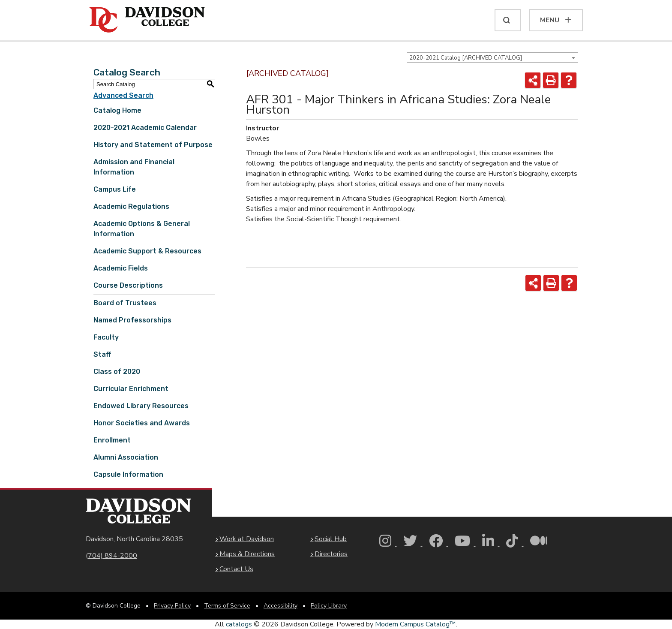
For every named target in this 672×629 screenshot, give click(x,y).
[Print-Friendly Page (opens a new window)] (551, 80)
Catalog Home (117, 110)
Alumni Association (126, 457)
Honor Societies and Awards (142, 423)
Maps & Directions (247, 554)
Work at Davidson (247, 539)
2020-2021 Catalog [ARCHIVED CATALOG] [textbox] (466, 58)
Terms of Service (227, 606)
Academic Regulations (131, 206)
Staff (102, 354)
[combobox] (492, 57)
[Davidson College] (147, 20)
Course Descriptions (128, 285)
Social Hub (331, 539)
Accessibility (280, 606)
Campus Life (115, 189)
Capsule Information (128, 474)
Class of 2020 (117, 372)
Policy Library (329, 606)
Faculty (106, 337)
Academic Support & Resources (147, 251)
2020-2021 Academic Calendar (145, 128)
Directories (331, 554)
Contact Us (236, 569)
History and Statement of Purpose (153, 145)
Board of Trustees (125, 303)
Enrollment (112, 440)
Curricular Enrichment (131, 389)
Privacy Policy (172, 606)
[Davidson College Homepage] (138, 511)
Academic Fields (121, 268)
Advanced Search (123, 95)
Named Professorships (132, 320)
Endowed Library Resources (141, 406)
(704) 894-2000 (111, 556)
